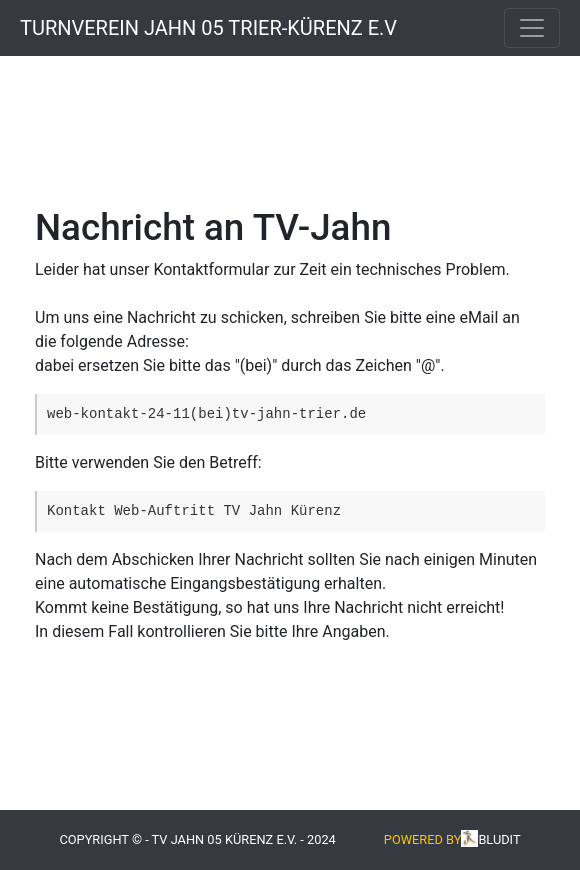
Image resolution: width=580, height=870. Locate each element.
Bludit (499, 839)
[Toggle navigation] (532, 28)
